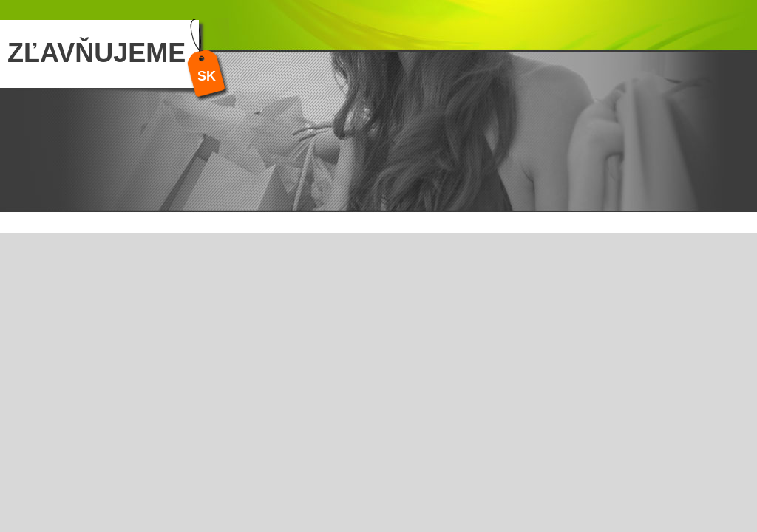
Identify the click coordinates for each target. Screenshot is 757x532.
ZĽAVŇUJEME (96, 53)
